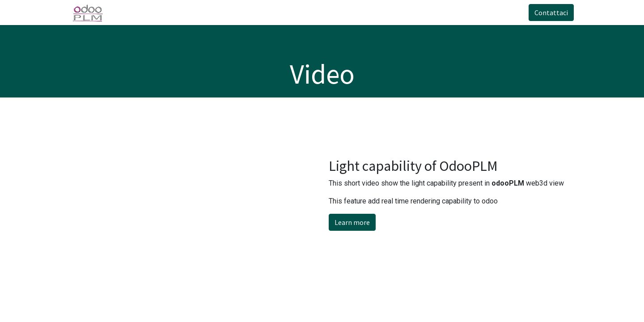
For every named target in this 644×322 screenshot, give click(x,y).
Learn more (352, 222)
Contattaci (548, 13)
